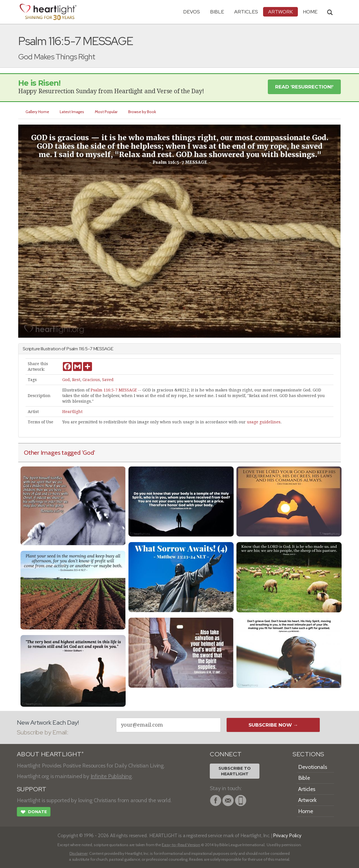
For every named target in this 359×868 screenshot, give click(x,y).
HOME (310, 12)
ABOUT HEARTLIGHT (50, 754)
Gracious (91, 380)
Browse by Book (142, 112)
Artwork (280, 12)
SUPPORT (32, 789)
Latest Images (72, 112)
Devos (192, 12)
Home (306, 811)
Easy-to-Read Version (181, 845)
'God (88, 452)
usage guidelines (264, 422)
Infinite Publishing (111, 776)
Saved (108, 380)
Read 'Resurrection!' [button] (304, 87)
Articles (246, 12)
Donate (34, 813)
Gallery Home (37, 112)
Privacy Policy (287, 835)
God (66, 380)
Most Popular (106, 112)
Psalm (72, 349)
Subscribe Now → (273, 725)
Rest (76, 380)
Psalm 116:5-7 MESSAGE (114, 390)
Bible (217, 12)
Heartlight (72, 412)
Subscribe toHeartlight (235, 771)
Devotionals (313, 767)
